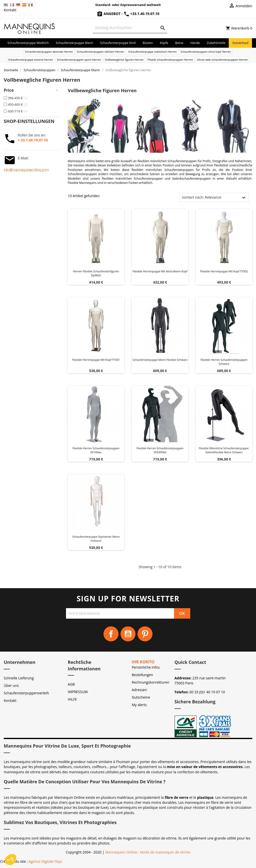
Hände (195, 43)
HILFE (72, 699)
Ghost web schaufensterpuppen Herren (222, 60)
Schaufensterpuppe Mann (74, 43)
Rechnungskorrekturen (150, 682)
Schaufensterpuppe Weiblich (28, 43)
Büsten (148, 43)
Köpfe (164, 43)
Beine (179, 43)
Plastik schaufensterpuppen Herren (170, 60)
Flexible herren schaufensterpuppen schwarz (224, 362)
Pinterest (145, 634)
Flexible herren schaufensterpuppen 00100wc (96, 450)
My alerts (139, 705)
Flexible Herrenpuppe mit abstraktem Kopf (160, 271)
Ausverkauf (240, 43)
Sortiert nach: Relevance (201, 197)
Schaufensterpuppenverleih (26, 693)
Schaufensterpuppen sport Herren (79, 60)
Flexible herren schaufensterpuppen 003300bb (160, 450)
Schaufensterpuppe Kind (118, 43)
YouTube (128, 634)
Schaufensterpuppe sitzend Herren (31, 60)
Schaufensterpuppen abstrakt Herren (49, 52)
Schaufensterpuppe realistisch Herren (152, 52)
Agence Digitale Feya (45, 861)
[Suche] (130, 28)
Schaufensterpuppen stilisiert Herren (101, 52)
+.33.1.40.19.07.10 (33, 140)
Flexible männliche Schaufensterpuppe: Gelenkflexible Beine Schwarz (224, 450)
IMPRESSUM (78, 692)
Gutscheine (141, 697)
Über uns (11, 685)
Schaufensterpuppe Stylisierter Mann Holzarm (96, 539)
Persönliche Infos (146, 667)
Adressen (139, 690)
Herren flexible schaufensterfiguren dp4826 (96, 273)
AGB (71, 684)
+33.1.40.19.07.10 (141, 14)
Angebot (109, 14)
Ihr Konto (143, 662)
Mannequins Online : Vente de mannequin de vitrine (148, 852)
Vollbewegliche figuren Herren (124, 60)
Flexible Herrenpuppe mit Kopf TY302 (224, 271)
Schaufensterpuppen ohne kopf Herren (206, 52)
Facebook (111, 634)
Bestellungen (142, 675)
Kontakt (10, 10)
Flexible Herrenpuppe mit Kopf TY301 (96, 360)
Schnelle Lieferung (19, 678)
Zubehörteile (216, 43)
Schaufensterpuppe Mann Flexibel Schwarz (160, 360)
